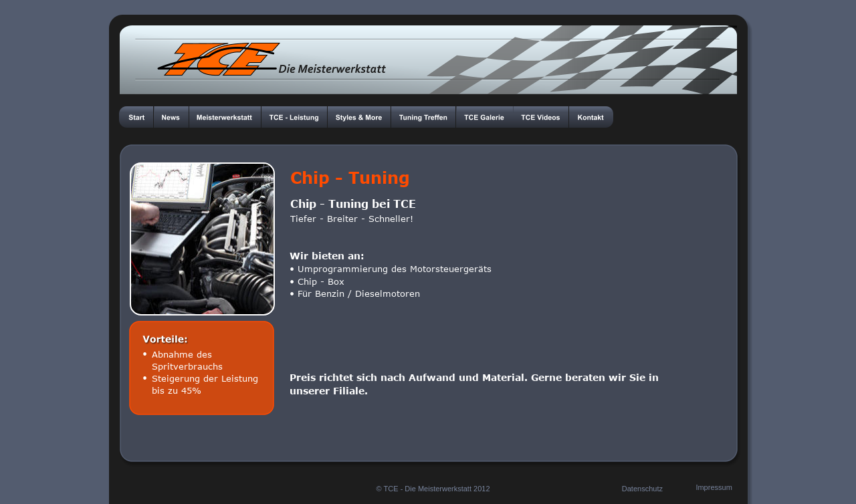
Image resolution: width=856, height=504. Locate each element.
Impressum (714, 487)
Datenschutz (642, 489)
